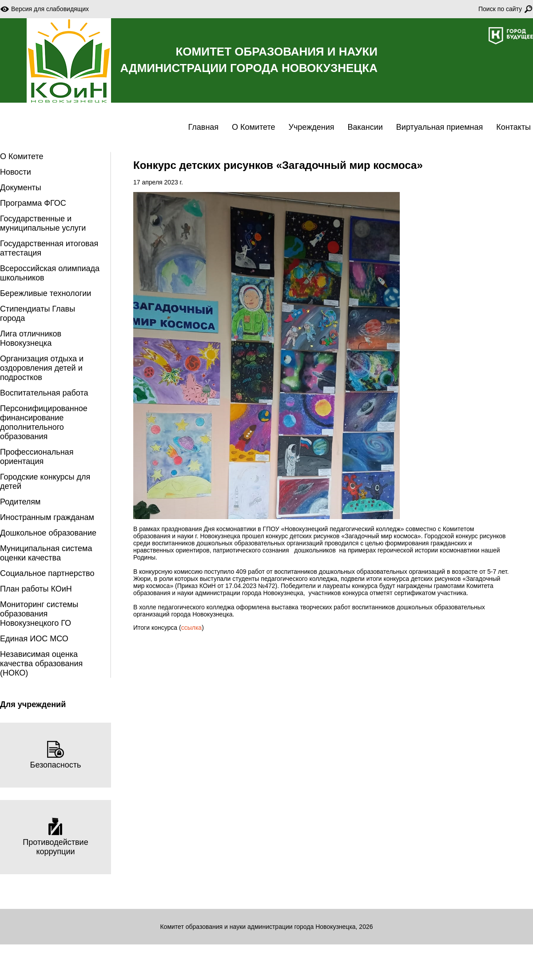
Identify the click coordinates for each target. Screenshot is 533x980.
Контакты (513, 127)
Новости (16, 172)
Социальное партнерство (47, 573)
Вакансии (365, 127)
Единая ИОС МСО (34, 639)
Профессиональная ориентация (37, 457)
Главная (204, 127)
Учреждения (312, 127)
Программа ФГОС (33, 203)
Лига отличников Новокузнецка (31, 338)
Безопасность (56, 755)
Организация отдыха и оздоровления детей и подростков (42, 368)
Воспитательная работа (44, 393)
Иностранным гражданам (47, 517)
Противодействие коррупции (55, 837)
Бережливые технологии (46, 293)
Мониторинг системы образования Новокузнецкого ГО (39, 614)
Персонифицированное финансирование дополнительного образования (44, 422)
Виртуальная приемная (440, 127)
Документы (21, 188)
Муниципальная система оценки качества (46, 553)
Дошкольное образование (48, 533)
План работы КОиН (36, 589)
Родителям (20, 502)
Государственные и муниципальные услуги (43, 223)
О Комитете (253, 127)
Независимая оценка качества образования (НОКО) (41, 664)
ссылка (191, 628)
